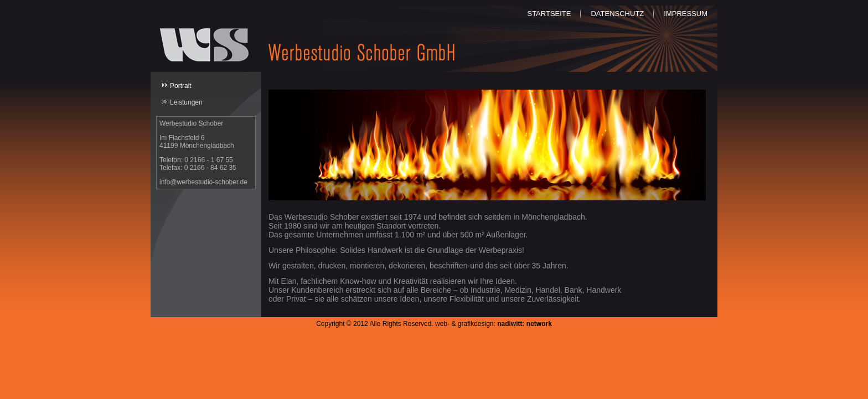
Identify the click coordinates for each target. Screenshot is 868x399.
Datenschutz (617, 14)
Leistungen (186, 102)
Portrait (181, 86)
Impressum (686, 14)
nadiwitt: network (525, 324)
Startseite (549, 14)
